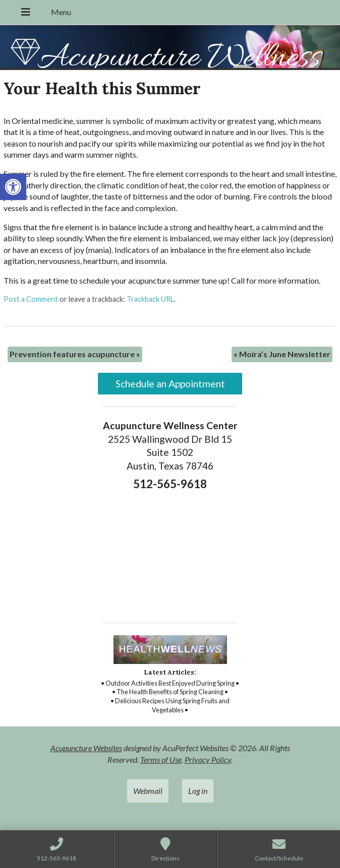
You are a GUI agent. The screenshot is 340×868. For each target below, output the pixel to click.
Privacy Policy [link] (208, 759)
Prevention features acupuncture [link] (75, 354)
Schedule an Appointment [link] (170, 384)
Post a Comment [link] (31, 299)
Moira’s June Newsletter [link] (282, 354)
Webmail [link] (148, 791)
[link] (13, 187)
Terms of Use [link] (161, 759)
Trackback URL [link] (150, 299)
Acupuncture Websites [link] (86, 748)
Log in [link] (198, 791)
